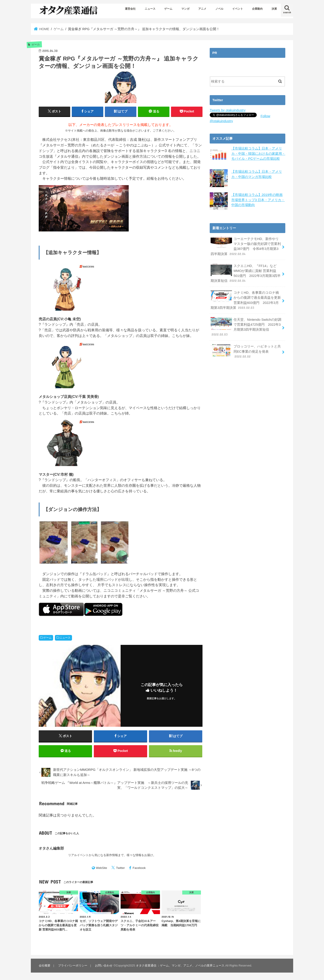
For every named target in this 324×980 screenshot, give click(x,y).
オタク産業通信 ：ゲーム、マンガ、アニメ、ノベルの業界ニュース (180, 965)
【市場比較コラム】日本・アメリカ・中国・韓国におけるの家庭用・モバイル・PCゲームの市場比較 (258, 153)
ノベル (219, 9)
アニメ (202, 9)
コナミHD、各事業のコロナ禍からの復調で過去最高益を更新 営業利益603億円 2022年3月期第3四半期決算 (246, 300)
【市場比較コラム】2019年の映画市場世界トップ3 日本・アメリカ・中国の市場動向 (258, 200)
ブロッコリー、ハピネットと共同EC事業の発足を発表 (246, 351)
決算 (274, 9)
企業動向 (257, 9)
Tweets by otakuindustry (228, 110)
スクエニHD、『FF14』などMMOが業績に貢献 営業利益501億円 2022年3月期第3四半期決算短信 (246, 273)
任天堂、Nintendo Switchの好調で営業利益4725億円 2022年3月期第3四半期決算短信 (246, 327)
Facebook (139, 868)
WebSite (101, 868)
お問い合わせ (104, 965)
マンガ (185, 9)
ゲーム (168, 9)
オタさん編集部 (51, 848)
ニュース (150, 9)
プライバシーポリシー (73, 965)
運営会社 (130, 9)
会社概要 (45, 965)
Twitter (120, 868)
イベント (238, 9)
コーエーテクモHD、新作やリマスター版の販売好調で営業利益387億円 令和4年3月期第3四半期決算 (246, 246)
